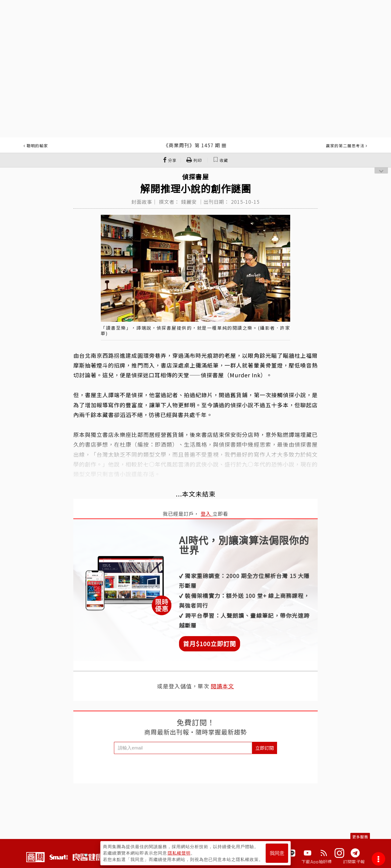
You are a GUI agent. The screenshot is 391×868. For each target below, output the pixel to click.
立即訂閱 (265, 748)
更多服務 (360, 837)
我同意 (277, 853)
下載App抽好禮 (317, 862)
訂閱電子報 (354, 862)
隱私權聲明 (179, 853)
